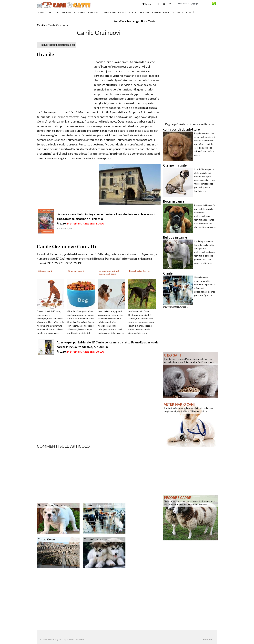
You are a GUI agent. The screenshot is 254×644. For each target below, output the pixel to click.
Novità (190, 13)
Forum (147, 4)
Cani (41, 13)
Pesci (180, 13)
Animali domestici (163, 13)
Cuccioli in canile (95, 539)
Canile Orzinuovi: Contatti (66, 246)
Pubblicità (208, 639)
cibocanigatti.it (135, 21)
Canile (41, 25)
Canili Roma (46, 539)
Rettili (133, 13)
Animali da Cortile (115, 13)
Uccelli (145, 13)
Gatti (50, 13)
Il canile (46, 54)
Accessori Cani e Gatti (87, 13)
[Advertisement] (75, 21)
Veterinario (64, 13)
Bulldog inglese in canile (54, 505)
